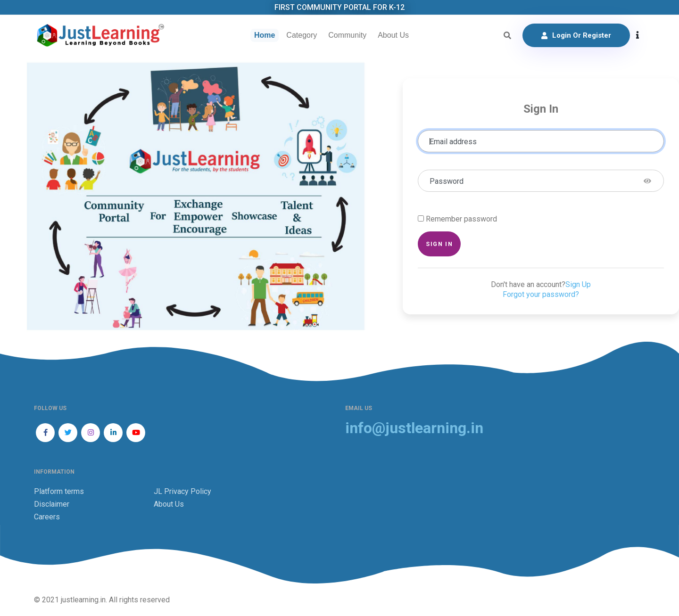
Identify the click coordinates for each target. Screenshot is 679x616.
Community (347, 35)
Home (265, 35)
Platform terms (59, 491)
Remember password (461, 219)
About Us (393, 35)
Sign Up (578, 284)
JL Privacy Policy (182, 491)
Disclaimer (52, 504)
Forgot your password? (541, 294)
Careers (47, 517)
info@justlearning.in (414, 428)
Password (447, 181)
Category (302, 35)
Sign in (439, 244)
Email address (453, 142)
